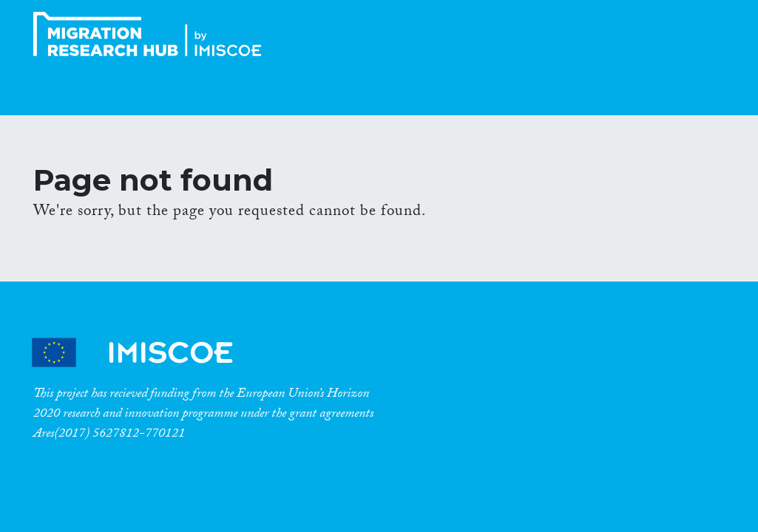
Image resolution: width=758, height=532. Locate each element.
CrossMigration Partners (145, 353)
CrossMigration (152, 34)
